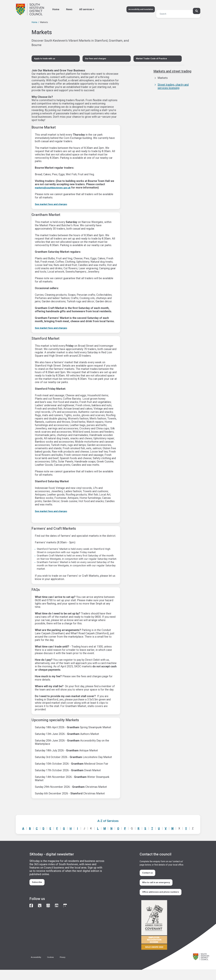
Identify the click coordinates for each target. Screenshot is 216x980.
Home (56, 9)
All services (86, 9)
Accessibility (37, 967)
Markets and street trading (175, 73)
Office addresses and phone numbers (159, 900)
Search (19, 7)
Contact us (149, 875)
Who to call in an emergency (159, 887)
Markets (163, 80)
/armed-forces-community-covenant (162, 935)
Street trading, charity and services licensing (173, 88)
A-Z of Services (108, 823)
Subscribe (39, 885)
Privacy (67, 967)
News (69, 9)
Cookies (53, 967)
